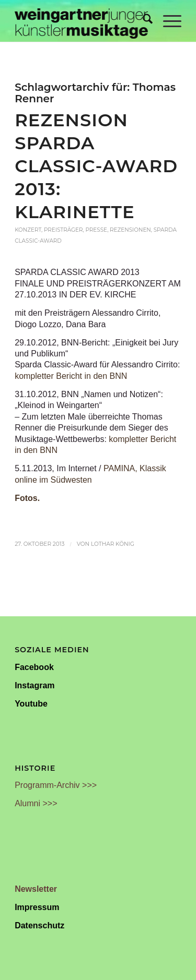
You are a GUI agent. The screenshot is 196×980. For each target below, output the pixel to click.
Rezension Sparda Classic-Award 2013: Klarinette (96, 166)
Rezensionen (130, 230)
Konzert (28, 230)
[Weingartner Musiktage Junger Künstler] (81, 21)
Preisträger (64, 230)
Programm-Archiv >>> (56, 785)
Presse (96, 230)
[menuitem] (142, 21)
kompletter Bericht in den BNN (71, 376)
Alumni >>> (36, 803)
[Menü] (167, 21)
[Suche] (142, 21)
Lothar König (113, 544)
